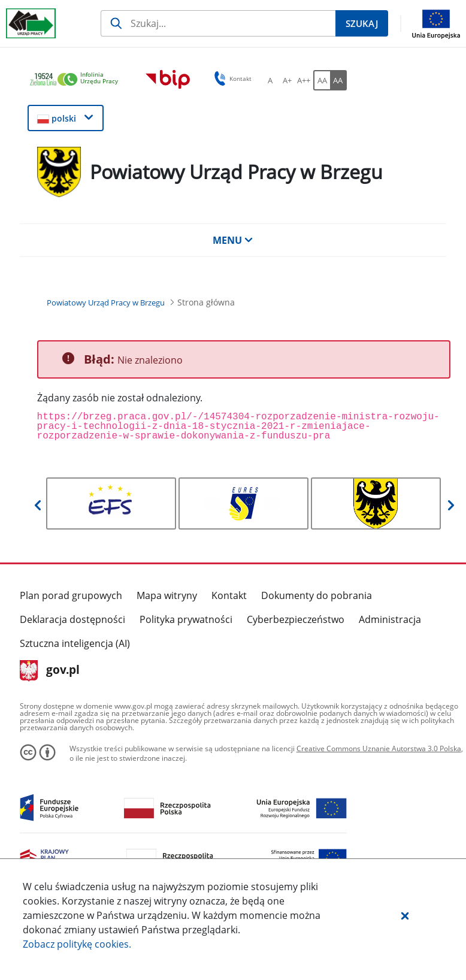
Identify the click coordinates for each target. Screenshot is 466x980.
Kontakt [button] (231, 78)
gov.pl (50, 671)
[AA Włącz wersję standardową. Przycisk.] (322, 80)
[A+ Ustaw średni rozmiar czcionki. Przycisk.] (287, 80)
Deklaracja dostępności (72, 619)
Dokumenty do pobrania (317, 595)
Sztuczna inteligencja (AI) (75, 643)
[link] (77, 80)
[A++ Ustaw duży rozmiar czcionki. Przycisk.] (304, 80)
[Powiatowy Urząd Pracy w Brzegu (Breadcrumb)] (106, 303)
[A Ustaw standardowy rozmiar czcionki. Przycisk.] (270, 80)
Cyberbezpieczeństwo (296, 619)
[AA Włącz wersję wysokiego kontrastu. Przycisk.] (338, 80)
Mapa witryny (167, 595)
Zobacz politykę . (77, 944)
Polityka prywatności (186, 619)
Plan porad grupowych (71, 595)
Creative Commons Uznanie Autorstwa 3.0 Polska (379, 748)
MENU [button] (233, 240)
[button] (405, 915)
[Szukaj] (218, 23)
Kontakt (229, 595)
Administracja (390, 619)
